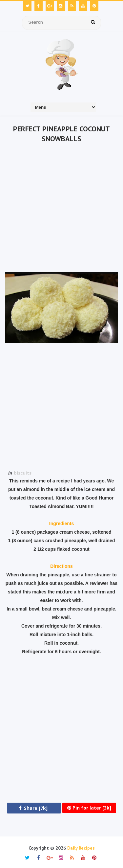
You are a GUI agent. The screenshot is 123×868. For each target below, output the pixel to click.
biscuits (23, 473)
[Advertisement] (61, 209)
